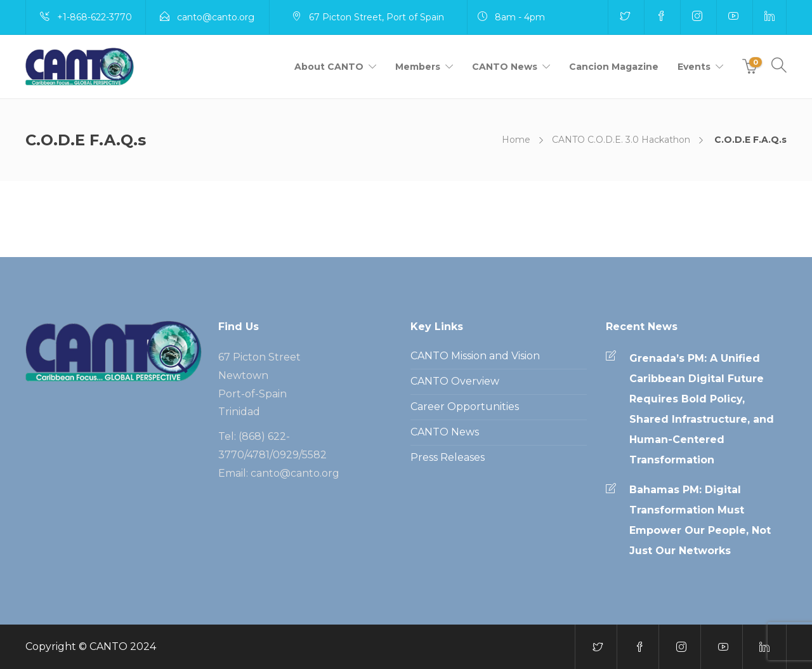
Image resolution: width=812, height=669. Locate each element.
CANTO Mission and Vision (475, 356)
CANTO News (505, 67)
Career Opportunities (465, 407)
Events (694, 67)
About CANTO (329, 67)
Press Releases (448, 457)
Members (418, 67)
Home (516, 140)
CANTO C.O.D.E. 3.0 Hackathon (621, 140)
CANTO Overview (455, 381)
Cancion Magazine (614, 67)
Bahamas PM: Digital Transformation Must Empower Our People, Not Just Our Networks (700, 520)
